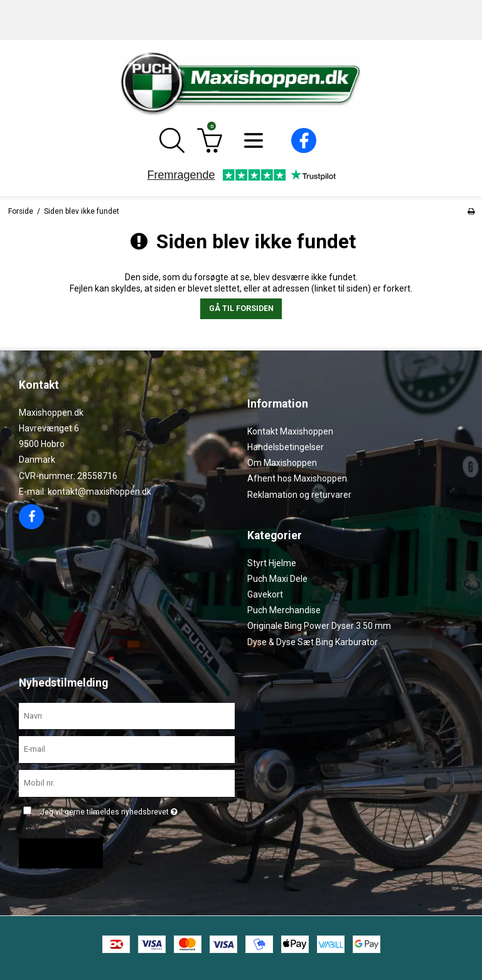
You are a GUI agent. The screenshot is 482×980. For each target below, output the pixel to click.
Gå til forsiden (241, 308)
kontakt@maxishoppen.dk (99, 492)
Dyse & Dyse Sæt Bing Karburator (313, 642)
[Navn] (127, 715)
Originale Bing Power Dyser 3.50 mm (319, 626)
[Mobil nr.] (127, 783)
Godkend (56, 853)
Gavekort (265, 594)
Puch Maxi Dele (277, 579)
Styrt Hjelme (272, 563)
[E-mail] (127, 749)
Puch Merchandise (284, 610)
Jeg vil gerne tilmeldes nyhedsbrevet (109, 809)
